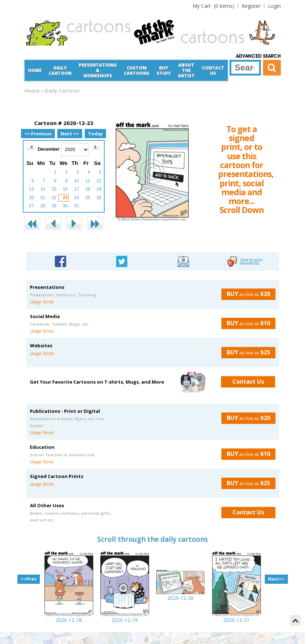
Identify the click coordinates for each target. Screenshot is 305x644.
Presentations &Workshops (98, 70)
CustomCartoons (137, 71)
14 (43, 189)
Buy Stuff (164, 71)
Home (35, 70)
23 (65, 198)
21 (43, 198)
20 (31, 198)
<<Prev (29, 579)
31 (76, 206)
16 (65, 189)
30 (65, 206)
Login (274, 6)
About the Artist (186, 70)
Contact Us (213, 71)
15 (54, 189)
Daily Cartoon (60, 71)
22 (54, 198)
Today (95, 134)
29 (54, 206)
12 (99, 181)
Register (251, 6)
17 (76, 189)
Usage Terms (42, 302)
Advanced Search (258, 56)
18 (88, 189)
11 (88, 181)
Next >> (70, 134)
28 (43, 206)
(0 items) (213, 6)
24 (76, 198)
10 (76, 181)
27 (31, 206)
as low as (246, 294)
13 (31, 189)
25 (88, 198)
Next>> (276, 579)
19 (99, 189)
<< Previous (38, 134)
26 (99, 198)
